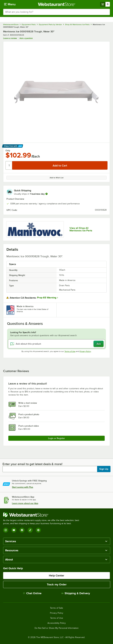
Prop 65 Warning (47, 298)
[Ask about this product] (56, 344)
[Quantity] (9, 165)
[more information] (47, 194)
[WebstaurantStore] (42, 515)
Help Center (56, 576)
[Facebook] (22, 530)
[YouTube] (14, 530)
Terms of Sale (56, 608)
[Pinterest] (38, 530)
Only (8, 150)
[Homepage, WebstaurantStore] (56, 4)
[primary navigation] (10, 4)
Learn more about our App (25, 503)
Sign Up (104, 469)
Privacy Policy (85, 351)
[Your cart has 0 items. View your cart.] (105, 4)
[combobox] (56, 12)
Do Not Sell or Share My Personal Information (57, 628)
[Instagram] (6, 530)
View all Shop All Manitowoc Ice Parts (81, 229)
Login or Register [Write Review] (56, 438)
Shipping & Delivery (76, 593)
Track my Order (57, 584)
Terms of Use (70, 351)
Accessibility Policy (57, 623)
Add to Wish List (57, 178)
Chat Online (32, 593)
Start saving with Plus (23, 487)
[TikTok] (30, 530)
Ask (99, 344)
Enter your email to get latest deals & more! (32, 464)
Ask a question (26, 38)
